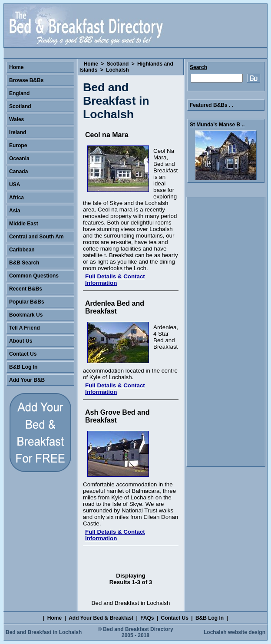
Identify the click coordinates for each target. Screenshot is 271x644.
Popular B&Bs (27, 302)
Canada (18, 172)
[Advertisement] (226, 332)
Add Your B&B (27, 380)
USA (15, 185)
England (19, 93)
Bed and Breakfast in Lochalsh (44, 632)
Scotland (118, 64)
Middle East (24, 224)
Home (91, 64)
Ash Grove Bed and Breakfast (117, 416)
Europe (18, 145)
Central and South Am (36, 237)
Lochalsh (117, 70)
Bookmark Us (26, 315)
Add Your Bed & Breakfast (101, 618)
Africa (17, 198)
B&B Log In (23, 367)
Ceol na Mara (107, 135)
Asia (15, 211)
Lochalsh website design (235, 632)
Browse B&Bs (26, 80)
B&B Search (24, 263)
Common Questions (34, 276)
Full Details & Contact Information (115, 280)
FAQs (147, 618)
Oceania (19, 159)
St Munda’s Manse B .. (217, 125)
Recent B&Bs (26, 289)
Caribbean (22, 250)
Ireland (18, 132)
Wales (17, 119)
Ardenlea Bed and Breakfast (115, 307)
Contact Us (23, 354)
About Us (21, 341)
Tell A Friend (25, 328)
